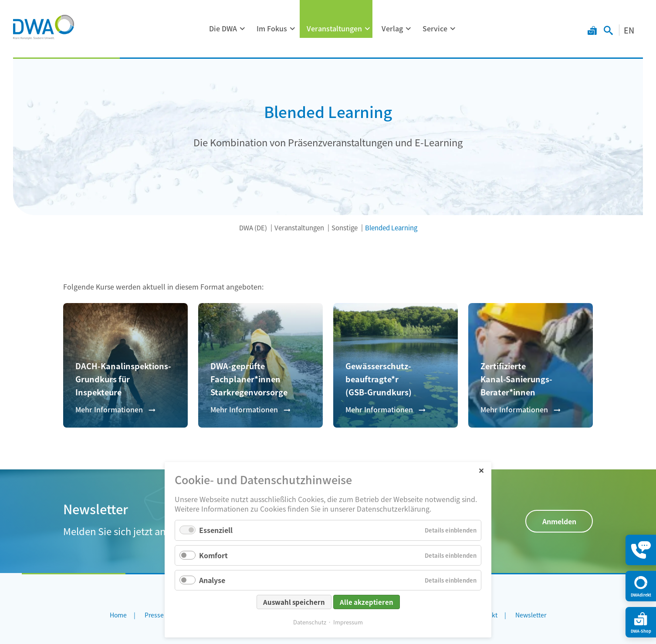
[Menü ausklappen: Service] (453, 29)
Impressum (348, 622)
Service (435, 28)
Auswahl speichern (294, 602)
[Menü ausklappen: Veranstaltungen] (368, 29)
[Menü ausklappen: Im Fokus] (293, 29)
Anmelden (559, 521)
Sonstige (345, 228)
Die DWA (223, 28)
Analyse (212, 580)
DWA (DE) (253, 228)
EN (629, 30)
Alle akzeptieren (367, 602)
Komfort (213, 555)
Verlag (392, 28)
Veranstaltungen (334, 28)
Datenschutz (310, 622)
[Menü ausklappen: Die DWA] (243, 29)
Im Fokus (272, 28)
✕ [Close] (481, 470)
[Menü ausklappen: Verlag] (409, 29)
